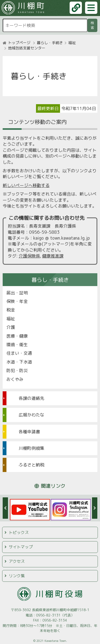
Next (95, 508)
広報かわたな (31, 415)
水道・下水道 (19, 362)
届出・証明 (17, 293)
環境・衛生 (17, 345)
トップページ (19, 43)
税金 (11, 310)
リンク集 (17, 576)
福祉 (72, 43)
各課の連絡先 (31, 398)
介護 (11, 327)
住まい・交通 (19, 353)
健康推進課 (53, 256)
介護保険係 (29, 256)
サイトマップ (21, 547)
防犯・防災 (17, 370)
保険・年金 (17, 301)
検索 (93, 25)
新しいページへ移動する (26, 185)
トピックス (19, 532)
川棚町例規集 (31, 448)
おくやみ (15, 379)
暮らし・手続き (50, 43)
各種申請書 (29, 432)
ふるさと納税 (31, 465)
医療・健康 (17, 336)
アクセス (17, 561)
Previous (5, 508)
